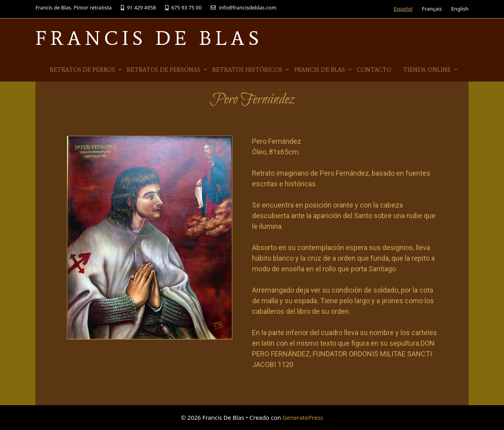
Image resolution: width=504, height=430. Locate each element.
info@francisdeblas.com (243, 7)
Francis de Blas (323, 70)
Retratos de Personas (168, 70)
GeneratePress (303, 417)
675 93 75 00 (183, 7)
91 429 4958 (138, 7)
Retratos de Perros (86, 70)
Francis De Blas (149, 38)
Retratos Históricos (251, 70)
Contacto (374, 70)
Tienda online (431, 70)
